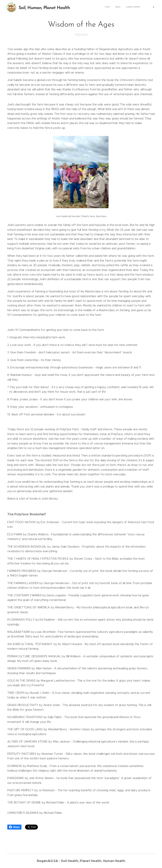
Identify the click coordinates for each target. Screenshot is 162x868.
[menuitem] (84, 7)
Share (14, 827)
